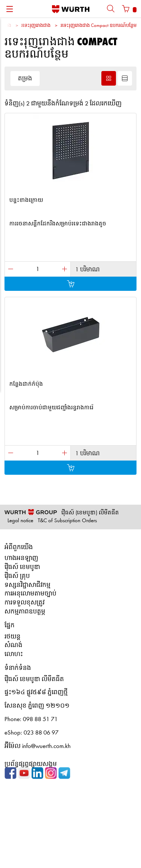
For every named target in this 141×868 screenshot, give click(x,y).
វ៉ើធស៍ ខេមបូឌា (22, 567)
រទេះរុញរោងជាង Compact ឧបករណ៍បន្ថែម (99, 26)
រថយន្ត (13, 637)
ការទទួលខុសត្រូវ (24, 603)
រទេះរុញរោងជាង (36, 26)
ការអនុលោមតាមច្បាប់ (30, 594)
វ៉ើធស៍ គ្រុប (17, 576)
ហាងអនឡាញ (21, 558)
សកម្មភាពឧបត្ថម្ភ (25, 612)
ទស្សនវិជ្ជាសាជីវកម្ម (27, 585)
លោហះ (14, 654)
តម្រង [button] (25, 79)
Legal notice (20, 521)
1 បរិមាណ (88, 270)
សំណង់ (13, 645)
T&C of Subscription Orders (67, 521)
